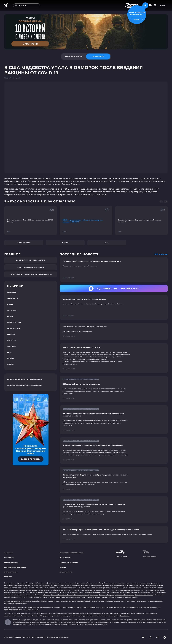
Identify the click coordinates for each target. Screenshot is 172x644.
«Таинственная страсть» (144, 595)
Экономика (12, 298)
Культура (11, 340)
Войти (163, 5)
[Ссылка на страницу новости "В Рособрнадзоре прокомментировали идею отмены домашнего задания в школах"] (114, 534)
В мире (65, 243)
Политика (12, 292)
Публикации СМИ (66, 572)
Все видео (8, 577)
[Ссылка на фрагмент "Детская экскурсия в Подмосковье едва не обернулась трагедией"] (141, 220)
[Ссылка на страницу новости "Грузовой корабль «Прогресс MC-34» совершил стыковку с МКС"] (114, 270)
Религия (11, 334)
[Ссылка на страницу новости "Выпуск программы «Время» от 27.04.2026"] (114, 358)
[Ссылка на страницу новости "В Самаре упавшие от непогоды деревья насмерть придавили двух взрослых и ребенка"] (114, 420)
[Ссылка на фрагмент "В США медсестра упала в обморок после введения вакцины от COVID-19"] (86, 220)
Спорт (10, 352)
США (107, 243)
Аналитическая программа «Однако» (24, 385)
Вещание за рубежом (150, 554)
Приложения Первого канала (15, 567)
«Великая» (119, 595)
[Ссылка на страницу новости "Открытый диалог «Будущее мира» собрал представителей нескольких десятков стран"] (114, 480)
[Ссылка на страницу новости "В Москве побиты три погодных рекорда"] (114, 389)
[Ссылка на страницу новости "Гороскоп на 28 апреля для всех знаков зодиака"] (114, 307)
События (63, 567)
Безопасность (14, 328)
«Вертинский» (129, 595)
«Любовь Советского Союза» (62, 595)
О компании (9, 553)
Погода (11, 358)
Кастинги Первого (11, 572)
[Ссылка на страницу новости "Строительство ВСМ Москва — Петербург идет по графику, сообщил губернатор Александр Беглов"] (114, 509)
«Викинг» (102, 595)
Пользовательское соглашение (72, 553)
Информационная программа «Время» (25, 379)
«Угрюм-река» (92, 595)
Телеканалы (125, 616)
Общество (12, 310)
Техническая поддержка (69, 562)
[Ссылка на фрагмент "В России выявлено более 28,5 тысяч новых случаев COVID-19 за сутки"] (31, 220)
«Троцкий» (110, 595)
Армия (10, 316)
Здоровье (12, 346)
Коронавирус (24, 243)
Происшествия (14, 322)
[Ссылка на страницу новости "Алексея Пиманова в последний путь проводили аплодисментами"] (114, 450)
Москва (11, 364)
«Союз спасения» (80, 595)
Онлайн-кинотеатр (11, 562)
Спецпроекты (9, 558)
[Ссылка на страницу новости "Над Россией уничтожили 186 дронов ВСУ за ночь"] (114, 332)
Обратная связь (66, 558)
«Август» (47, 595)
